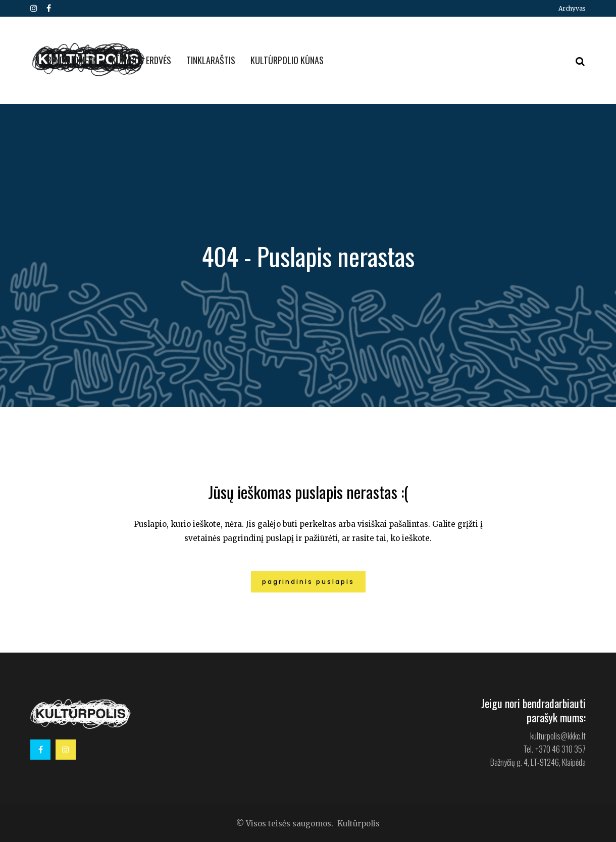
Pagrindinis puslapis (308, 582)
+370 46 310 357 (560, 749)
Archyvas (572, 8)
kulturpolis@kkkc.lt (558, 736)
